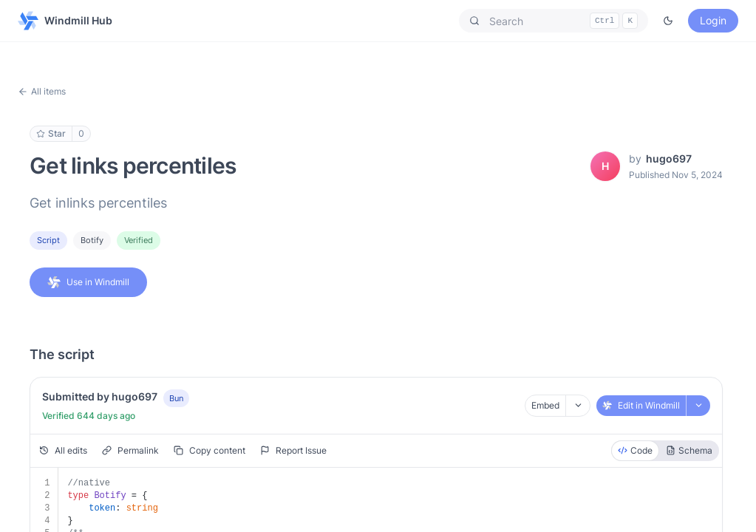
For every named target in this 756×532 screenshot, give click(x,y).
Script (48, 240)
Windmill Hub (65, 21)
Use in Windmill (88, 282)
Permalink (130, 450)
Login (713, 20)
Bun (176, 398)
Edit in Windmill (641, 405)
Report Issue (293, 450)
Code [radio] (635, 450)
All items (42, 91)
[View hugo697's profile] (605, 166)
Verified (139, 240)
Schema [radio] (689, 450)
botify (92, 240)
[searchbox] (554, 21)
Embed (545, 405)
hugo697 (669, 158)
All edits (63, 450)
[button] (554, 21)
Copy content (210, 450)
